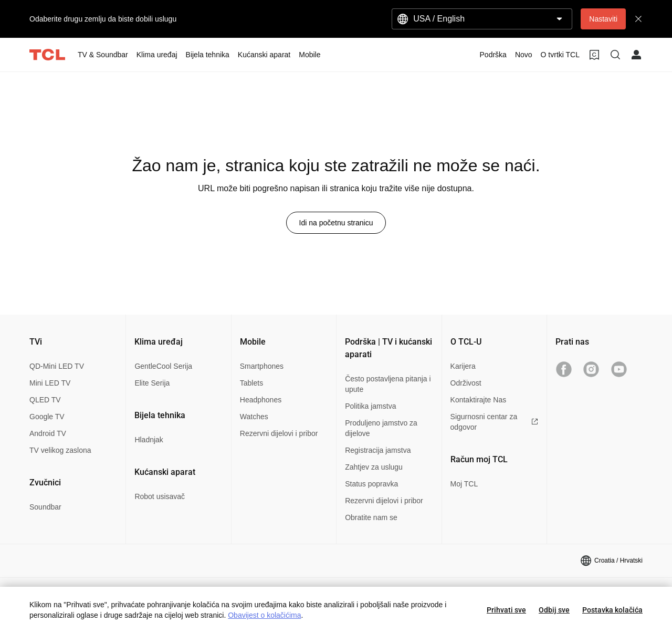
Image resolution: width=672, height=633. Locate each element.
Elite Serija (152, 383)
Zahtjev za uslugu (374, 467)
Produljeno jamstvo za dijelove (381, 428)
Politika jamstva (370, 406)
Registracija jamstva (378, 450)
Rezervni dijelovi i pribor (279, 433)
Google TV (47, 417)
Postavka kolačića (612, 610)
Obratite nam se (371, 517)
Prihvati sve (506, 610)
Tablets (251, 383)
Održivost (466, 383)
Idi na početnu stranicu (336, 223)
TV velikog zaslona (60, 450)
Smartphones (262, 366)
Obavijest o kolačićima (264, 615)
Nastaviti (603, 19)
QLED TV (45, 400)
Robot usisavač (160, 496)
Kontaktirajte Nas (479, 400)
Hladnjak (149, 440)
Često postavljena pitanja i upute (388, 384)
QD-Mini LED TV (57, 366)
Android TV (48, 433)
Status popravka (371, 484)
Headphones (261, 400)
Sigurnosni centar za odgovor (494, 422)
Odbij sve (554, 610)
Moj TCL (464, 484)
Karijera (463, 366)
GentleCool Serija (163, 366)
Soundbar (45, 507)
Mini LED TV (50, 383)
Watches (254, 417)
